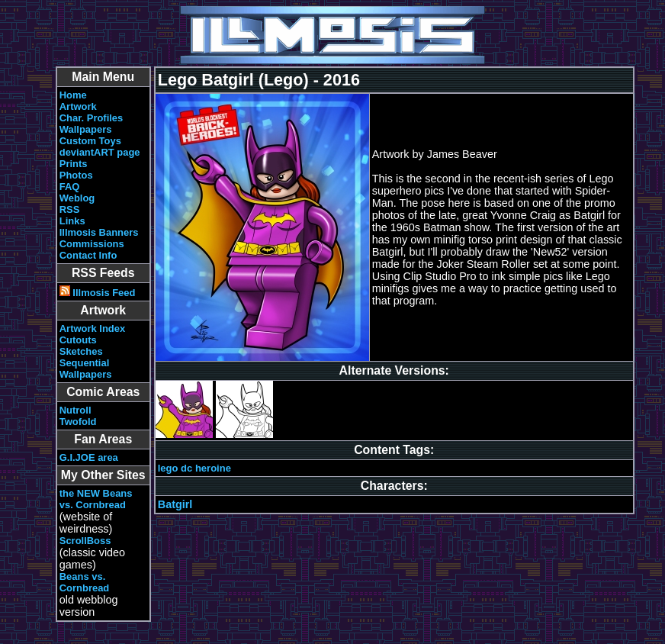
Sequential (85, 363)
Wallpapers (86, 129)
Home (73, 95)
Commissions (92, 244)
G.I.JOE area (89, 457)
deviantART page (100, 152)
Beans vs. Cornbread (85, 582)
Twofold (78, 422)
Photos (76, 175)
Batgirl (175, 504)
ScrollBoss (85, 541)
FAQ (70, 187)
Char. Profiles (92, 118)
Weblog (77, 198)
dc (186, 468)
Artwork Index (92, 328)
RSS (70, 209)
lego (168, 468)
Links (72, 221)
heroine (213, 468)
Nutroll (75, 410)
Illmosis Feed (98, 293)
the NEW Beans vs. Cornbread (96, 499)
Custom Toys (90, 141)
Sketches (81, 351)
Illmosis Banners (99, 232)
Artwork (78, 106)
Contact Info (88, 255)
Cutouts (78, 340)
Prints (74, 164)
